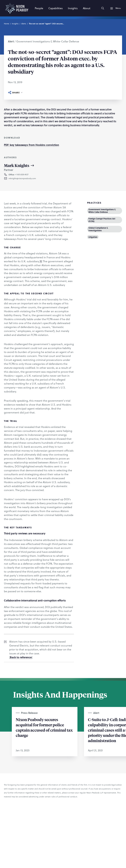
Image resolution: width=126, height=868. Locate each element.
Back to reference (21, 657)
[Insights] (73, 8)
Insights (15, 24)
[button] (24, 175)
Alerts (24, 24)
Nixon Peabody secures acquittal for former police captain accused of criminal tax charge (44, 727)
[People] (39, 8)
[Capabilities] (56, 8)
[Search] (103, 8)
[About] (87, 8)
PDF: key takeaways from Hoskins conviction (31, 145)
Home (6, 24)
